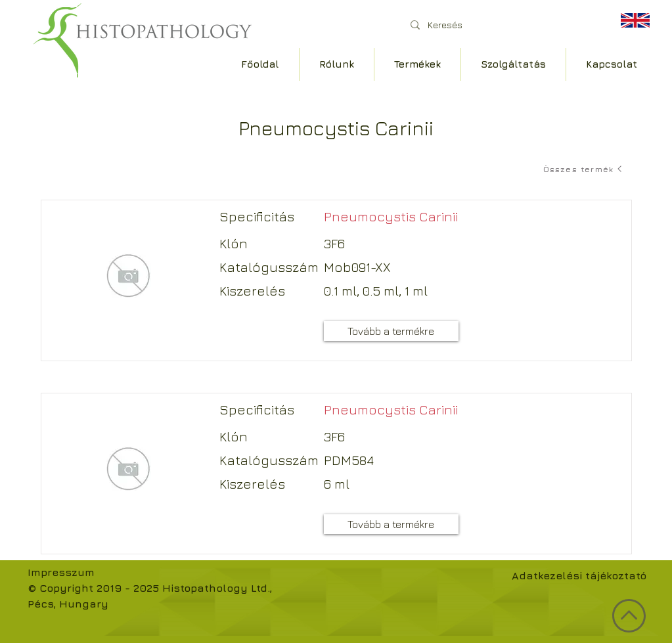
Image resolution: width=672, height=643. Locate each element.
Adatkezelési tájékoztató (579, 575)
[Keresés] (500, 25)
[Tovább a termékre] (391, 331)
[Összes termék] (584, 169)
